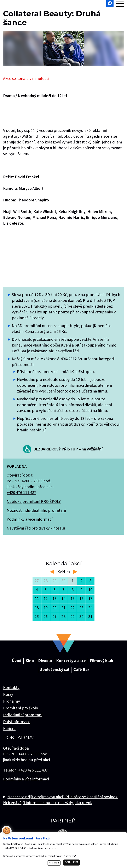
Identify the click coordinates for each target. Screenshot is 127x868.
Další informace (17, 722)
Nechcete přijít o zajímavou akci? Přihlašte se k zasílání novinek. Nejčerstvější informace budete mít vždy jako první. (61, 800)
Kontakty (11, 688)
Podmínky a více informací (30, 519)
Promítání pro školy (21, 708)
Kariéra (9, 729)
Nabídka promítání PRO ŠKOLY (34, 502)
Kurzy (8, 695)
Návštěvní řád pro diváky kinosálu (36, 528)
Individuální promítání (23, 715)
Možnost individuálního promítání (36, 510)
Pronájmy (11, 701)
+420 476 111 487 (21, 493)
